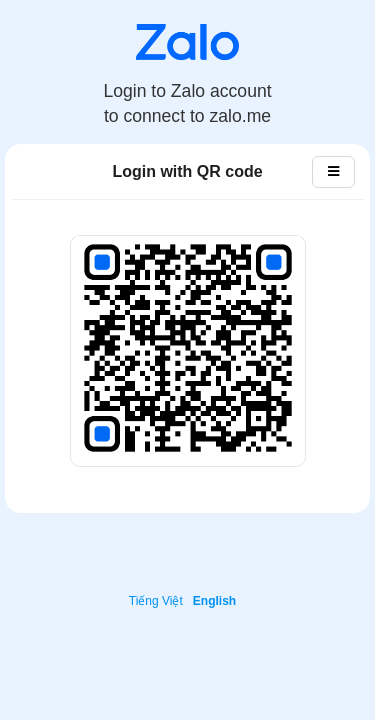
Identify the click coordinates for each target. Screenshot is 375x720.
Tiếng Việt (156, 601)
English (214, 601)
